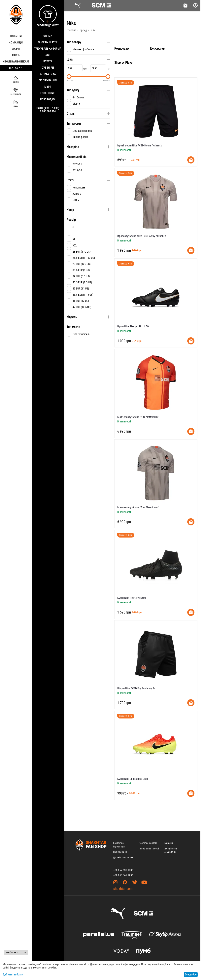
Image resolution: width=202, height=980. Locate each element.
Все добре (191, 974)
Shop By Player (48, 42)
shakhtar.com (123, 889)
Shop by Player (124, 63)
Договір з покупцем (123, 858)
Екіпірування (48, 80)
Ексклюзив (48, 93)
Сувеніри (48, 68)
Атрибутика (48, 74)
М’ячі (48, 87)
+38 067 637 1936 (123, 870)
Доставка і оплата (148, 843)
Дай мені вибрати (13, 974)
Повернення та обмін (149, 849)
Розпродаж (48, 99)
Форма (48, 36)
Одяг (48, 55)
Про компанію (120, 852)
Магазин (169, 843)
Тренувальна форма (48, 49)
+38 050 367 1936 (123, 875)
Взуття (48, 61)
